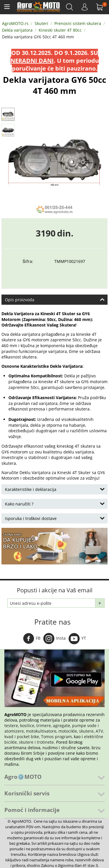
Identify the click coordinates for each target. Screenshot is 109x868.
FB (32, 639)
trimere (44, 726)
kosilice (27, 726)
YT (77, 639)
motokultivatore (41, 731)
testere (11, 726)
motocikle (68, 731)
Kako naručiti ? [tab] (55, 503)
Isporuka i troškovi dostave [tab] (55, 518)
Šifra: (28, 261)
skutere (86, 731)
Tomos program (56, 737)
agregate (61, 726)
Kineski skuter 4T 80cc (60, 30)
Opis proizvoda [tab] (55, 299)
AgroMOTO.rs (15, 23)
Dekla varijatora (17, 30)
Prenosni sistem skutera (78, 23)
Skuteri (41, 23)
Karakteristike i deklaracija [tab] (55, 489)
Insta (54, 639)
